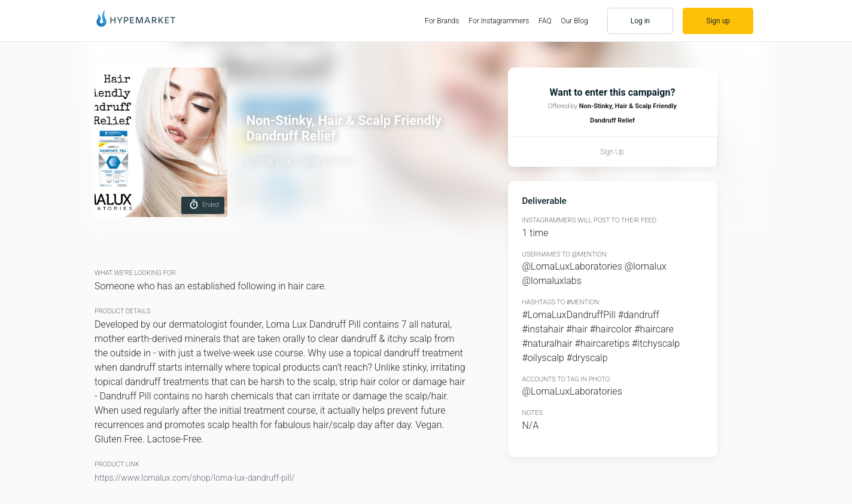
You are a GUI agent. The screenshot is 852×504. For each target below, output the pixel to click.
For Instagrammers (499, 21)
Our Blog (575, 21)
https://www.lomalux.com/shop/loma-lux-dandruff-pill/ (195, 478)
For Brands (444, 20)
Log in (640, 21)
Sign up (718, 21)
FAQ (545, 21)
